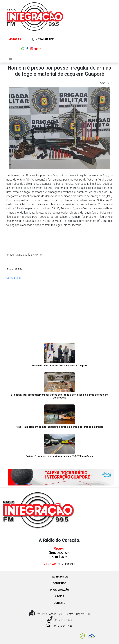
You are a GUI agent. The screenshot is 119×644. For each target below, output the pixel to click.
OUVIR (60, 549)
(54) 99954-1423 (60, 625)
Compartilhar (14, 278)
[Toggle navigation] (11, 58)
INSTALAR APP (43, 39)
